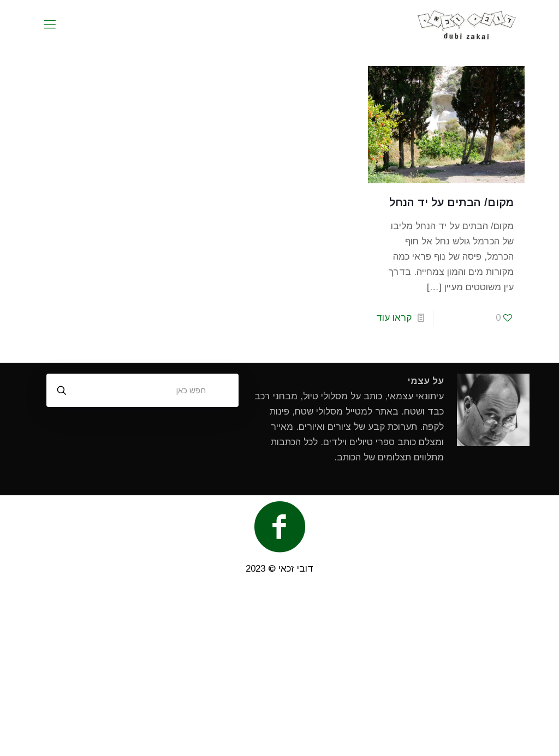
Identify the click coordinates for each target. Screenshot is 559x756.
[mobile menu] (50, 25)
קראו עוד (394, 318)
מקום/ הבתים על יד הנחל (451, 202)
